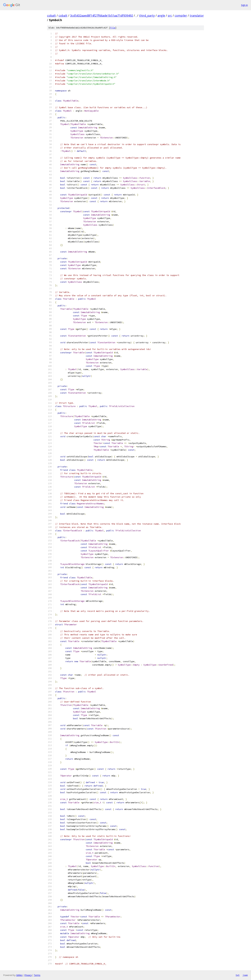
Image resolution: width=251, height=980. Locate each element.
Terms (37, 975)
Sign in (244, 5)
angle (161, 15)
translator (197, 15)
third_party (147, 15)
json (245, 975)
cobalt (51, 15)
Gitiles (19, 975)
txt (238, 975)
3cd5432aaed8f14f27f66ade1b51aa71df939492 (102, 15)
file (113, 28)
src (170, 15)
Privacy (28, 975)
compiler (181, 15)
